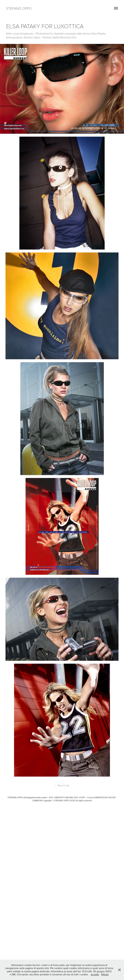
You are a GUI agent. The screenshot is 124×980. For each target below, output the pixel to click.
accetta (95, 974)
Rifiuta (105, 974)
